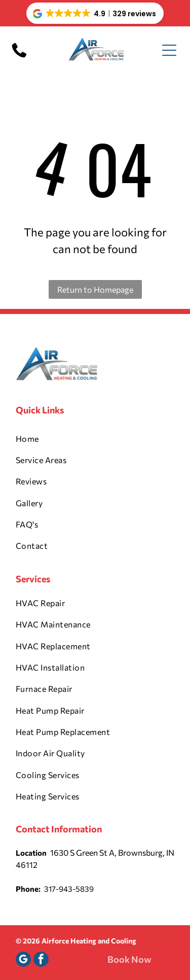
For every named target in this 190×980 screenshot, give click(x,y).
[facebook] (41, 960)
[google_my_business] (23, 960)
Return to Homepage (95, 289)
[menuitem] (95, 438)
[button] (95, 13)
